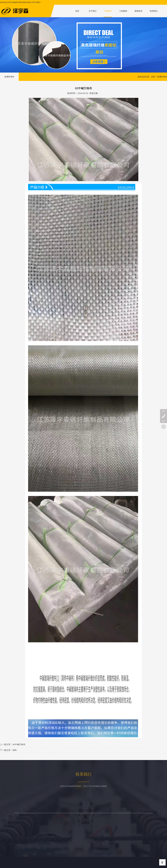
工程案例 (123, 11)
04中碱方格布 (19, 744)
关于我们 (93, 11)
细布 (15, 750)
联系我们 (154, 11)
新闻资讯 (138, 11)
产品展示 (108, 11)
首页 (77, 11)
